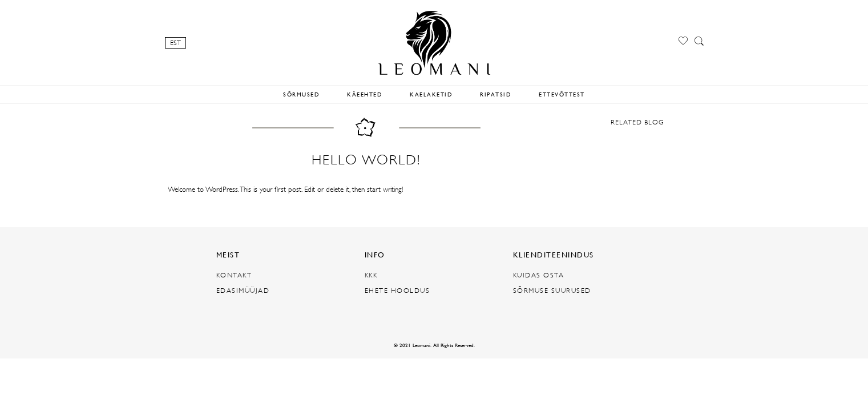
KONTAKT (234, 275)
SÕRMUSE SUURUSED (552, 291)
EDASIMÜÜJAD (243, 291)
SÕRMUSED (301, 94)
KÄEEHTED (365, 94)
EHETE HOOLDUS (397, 291)
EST (175, 43)
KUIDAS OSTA (539, 275)
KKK (371, 275)
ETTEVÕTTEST (562, 94)
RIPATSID (496, 94)
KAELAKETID (431, 94)
